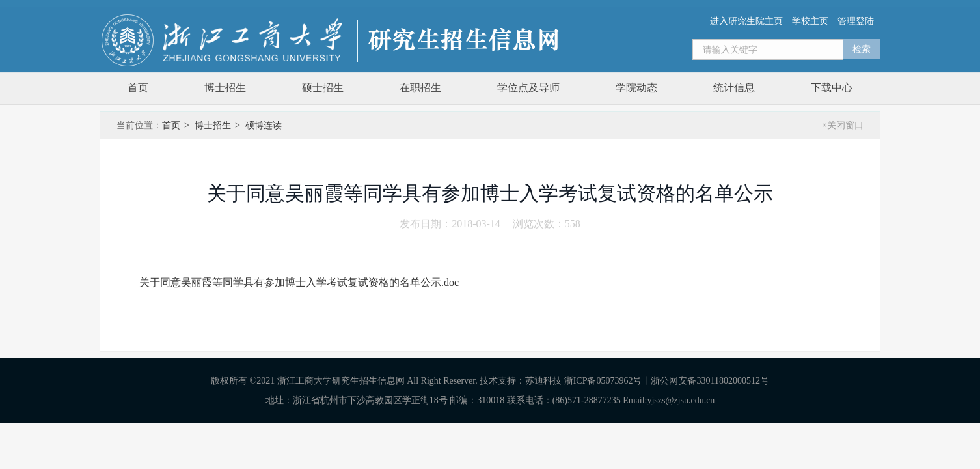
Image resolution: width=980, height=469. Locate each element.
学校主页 (810, 21)
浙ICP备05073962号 (603, 381)
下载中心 (832, 88)
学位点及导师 (528, 88)
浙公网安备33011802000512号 (710, 381)
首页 (138, 88)
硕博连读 (264, 125)
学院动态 (636, 88)
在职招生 (420, 88)
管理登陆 (856, 21)
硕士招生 (323, 88)
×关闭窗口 (843, 125)
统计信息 (734, 88)
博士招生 (225, 88)
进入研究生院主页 (746, 21)
